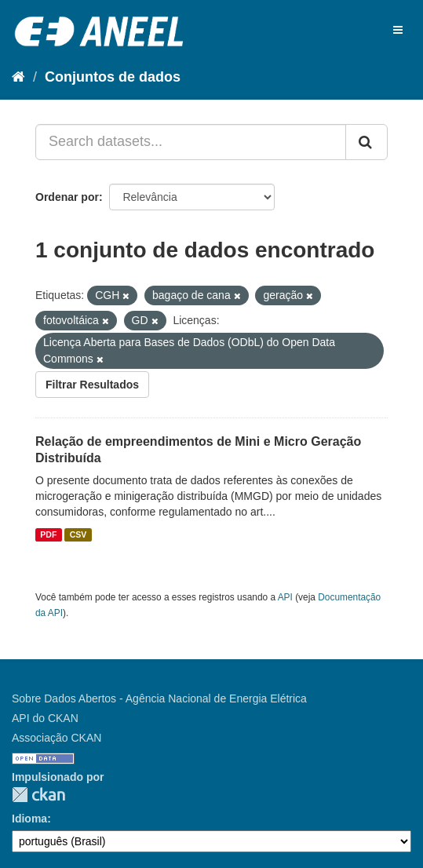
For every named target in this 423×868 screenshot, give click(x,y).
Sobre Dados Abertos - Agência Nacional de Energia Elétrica (159, 698)
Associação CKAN (57, 738)
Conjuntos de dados (113, 77)
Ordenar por (67, 197)
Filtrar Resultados (92, 385)
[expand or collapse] (398, 30)
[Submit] (366, 142)
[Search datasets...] (191, 142)
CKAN (38, 795)
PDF (48, 534)
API (285, 597)
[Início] (18, 77)
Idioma (29, 819)
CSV (78, 534)
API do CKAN (45, 718)
